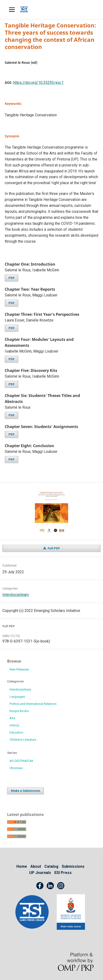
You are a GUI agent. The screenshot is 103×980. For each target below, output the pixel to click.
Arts (12, 718)
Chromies (16, 768)
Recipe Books (19, 711)
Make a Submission (26, 791)
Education (16, 732)
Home (22, 866)
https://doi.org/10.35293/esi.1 (38, 83)
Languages (17, 697)
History (14, 725)
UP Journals (40, 873)
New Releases (19, 669)
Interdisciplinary (16, 595)
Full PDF (53, 548)
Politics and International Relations (33, 704)
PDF (12, 278)
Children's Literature (23, 740)
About (36, 866)
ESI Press (63, 873)
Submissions (73, 866)
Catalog (51, 866)
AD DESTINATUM (21, 761)
